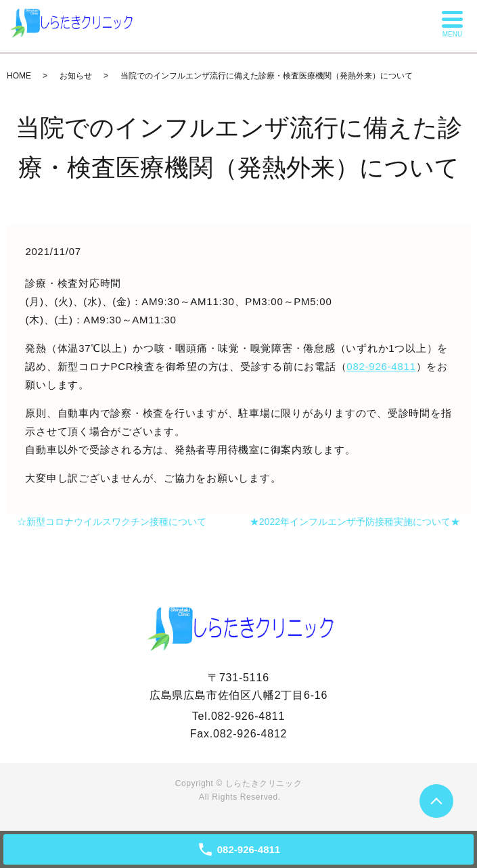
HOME (19, 76)
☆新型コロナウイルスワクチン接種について (112, 522)
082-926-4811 (381, 366)
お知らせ (76, 76)
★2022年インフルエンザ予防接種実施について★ (355, 522)
